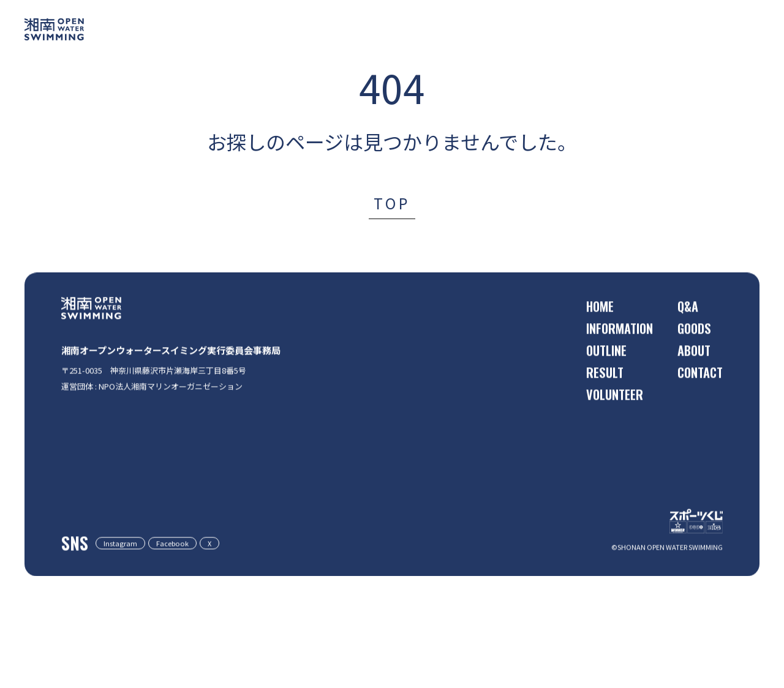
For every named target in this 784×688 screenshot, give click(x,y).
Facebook (192, 595)
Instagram (127, 595)
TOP (392, 203)
